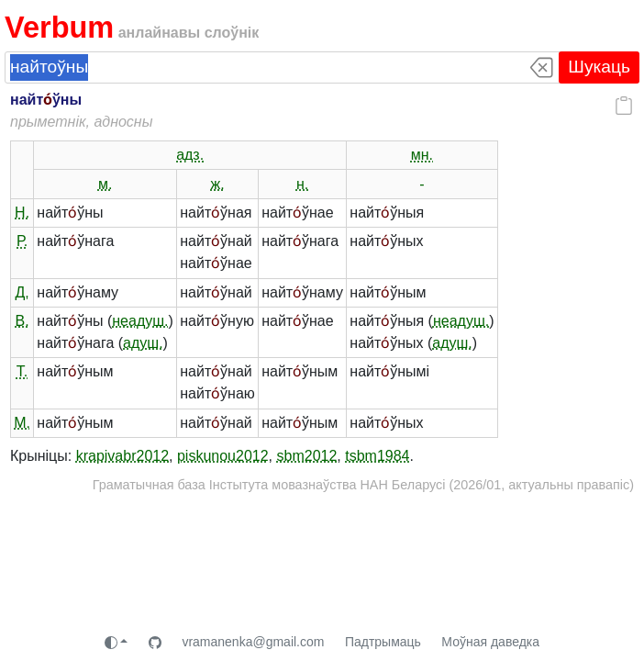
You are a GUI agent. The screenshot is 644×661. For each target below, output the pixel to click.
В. (22, 321)
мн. (422, 155)
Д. (22, 292)
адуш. (143, 343)
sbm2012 (307, 456)
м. (105, 184)
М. (22, 423)
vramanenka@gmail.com (253, 642)
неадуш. (140, 321)
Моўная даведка (490, 642)
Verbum (59, 28)
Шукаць (599, 67)
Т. (22, 371)
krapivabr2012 (122, 456)
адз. (190, 155)
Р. (22, 241)
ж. (217, 184)
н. (302, 184)
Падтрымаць (383, 642)
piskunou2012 (223, 456)
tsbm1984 (377, 456)
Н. (22, 213)
